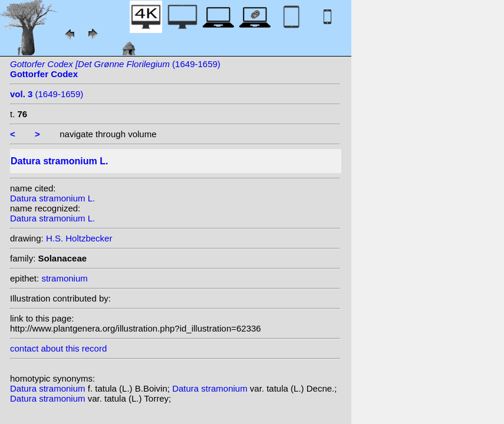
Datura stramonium (49, 388)
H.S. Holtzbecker (79, 238)
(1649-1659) (47, 94)
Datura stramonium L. (52, 198)
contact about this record (58, 348)
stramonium (64, 278)
